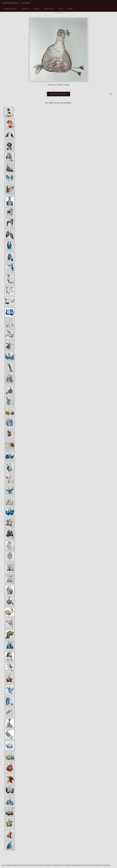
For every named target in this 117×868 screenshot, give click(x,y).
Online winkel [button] (50, 9)
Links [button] (61, 9)
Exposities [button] (26, 9)
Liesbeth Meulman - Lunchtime (16, 3)
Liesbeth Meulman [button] (11, 9)
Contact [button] (71, 9)
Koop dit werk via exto (58, 94)
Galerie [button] (37, 9)
